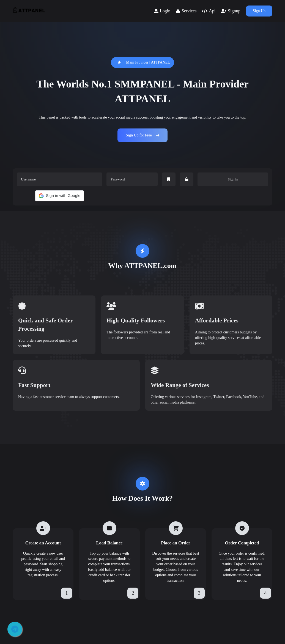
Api (209, 11)
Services (186, 11)
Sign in (233, 179)
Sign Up (259, 11)
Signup (231, 11)
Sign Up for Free (142, 135)
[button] (60, 196)
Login (162, 11)
